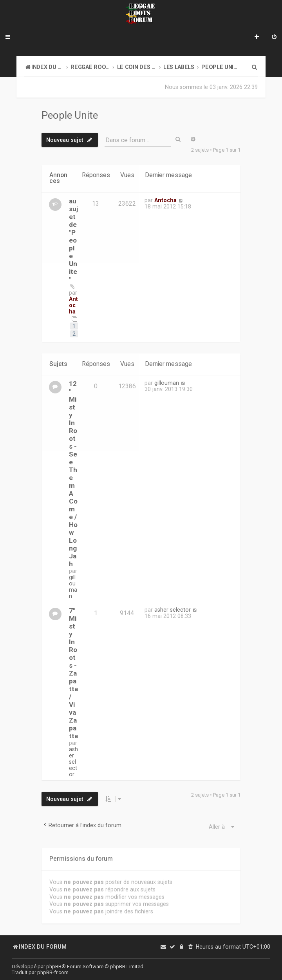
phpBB (54, 966)
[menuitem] (274, 38)
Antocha (73, 305)
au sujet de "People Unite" (73, 240)
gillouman (73, 586)
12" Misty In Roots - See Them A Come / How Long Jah (73, 473)
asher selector (73, 761)
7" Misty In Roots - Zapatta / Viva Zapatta (73, 673)
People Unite (70, 115)
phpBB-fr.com (53, 972)
